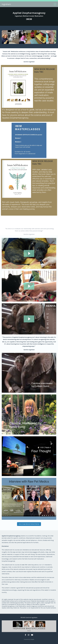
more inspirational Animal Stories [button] (29, 524)
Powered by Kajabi (29, 639)
